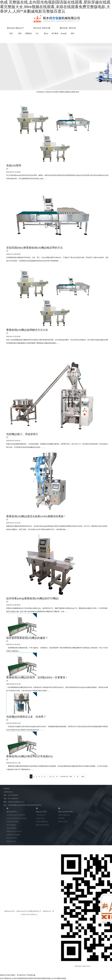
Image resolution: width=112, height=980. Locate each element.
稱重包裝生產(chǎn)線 (14, 831)
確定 (83, 777)
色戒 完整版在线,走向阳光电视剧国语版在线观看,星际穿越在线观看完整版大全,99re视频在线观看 (33, 978)
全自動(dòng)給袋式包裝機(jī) (17, 818)
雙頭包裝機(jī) (11, 825)
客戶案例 (55, 33)
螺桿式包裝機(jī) (12, 838)
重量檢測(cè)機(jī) (13, 822)
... (47, 777)
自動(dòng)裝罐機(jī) (14, 835)
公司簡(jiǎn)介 (41, 92)
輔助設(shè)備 (11, 841)
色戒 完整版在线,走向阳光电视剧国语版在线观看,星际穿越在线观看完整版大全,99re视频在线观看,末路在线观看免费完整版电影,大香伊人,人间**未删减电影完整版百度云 (55, 7)
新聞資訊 (29, 33)
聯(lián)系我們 (63, 822)
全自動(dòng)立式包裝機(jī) (16, 815)
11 (53, 777)
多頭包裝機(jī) (11, 828)
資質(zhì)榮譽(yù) (60, 92)
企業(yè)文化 (50, 92)
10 (50, 777)
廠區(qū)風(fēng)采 (73, 92)
